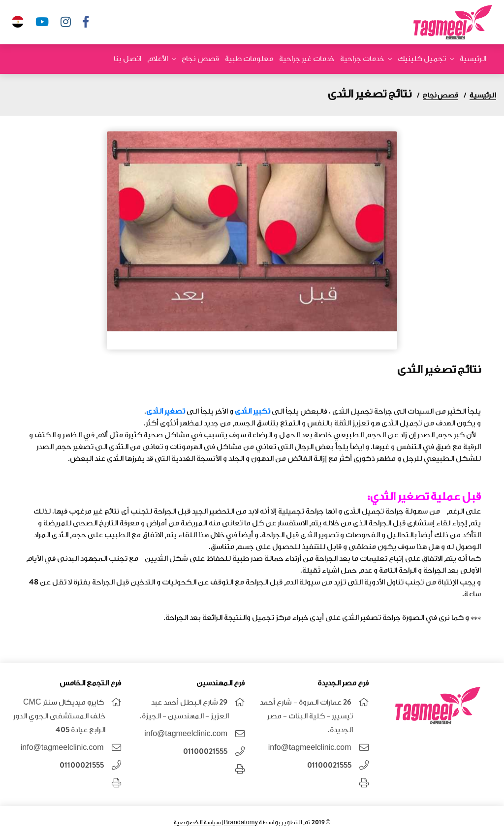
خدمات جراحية (362, 59)
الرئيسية (473, 59)
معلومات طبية (249, 59)
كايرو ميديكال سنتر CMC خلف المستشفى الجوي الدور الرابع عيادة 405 (59, 716)
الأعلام (157, 59)
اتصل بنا (127, 59)
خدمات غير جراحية (307, 59)
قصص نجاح (200, 59)
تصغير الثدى (166, 411)
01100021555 (329, 765)
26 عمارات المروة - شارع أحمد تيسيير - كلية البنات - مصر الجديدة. (306, 716)
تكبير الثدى (252, 411)
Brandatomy (241, 822)
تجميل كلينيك (422, 59)
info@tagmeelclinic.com (310, 748)
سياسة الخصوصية (197, 822)
